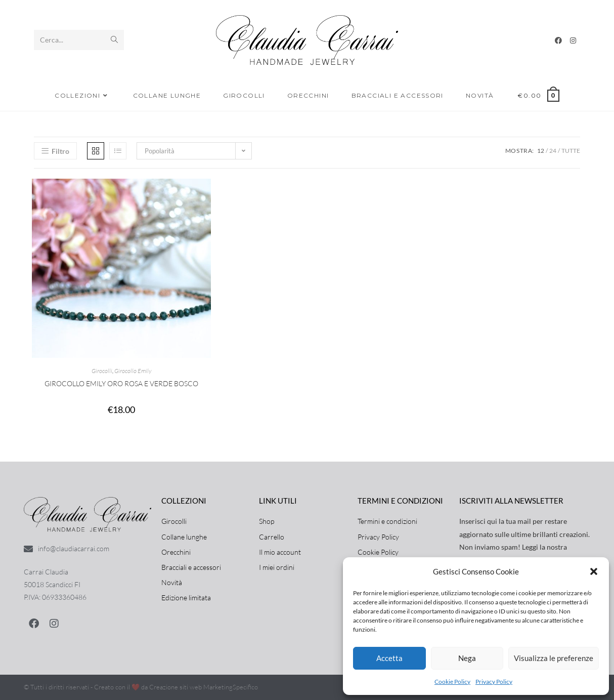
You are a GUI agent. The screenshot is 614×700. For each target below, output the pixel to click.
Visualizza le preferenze (554, 658)
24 (553, 151)
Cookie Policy (452, 682)
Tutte (571, 151)
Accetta (389, 658)
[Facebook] (558, 40)
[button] (594, 571)
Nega (467, 658)
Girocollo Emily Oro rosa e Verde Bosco (121, 383)
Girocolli (102, 371)
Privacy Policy (494, 682)
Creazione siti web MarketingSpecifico (204, 687)
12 (541, 151)
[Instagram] (573, 40)
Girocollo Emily (133, 371)
